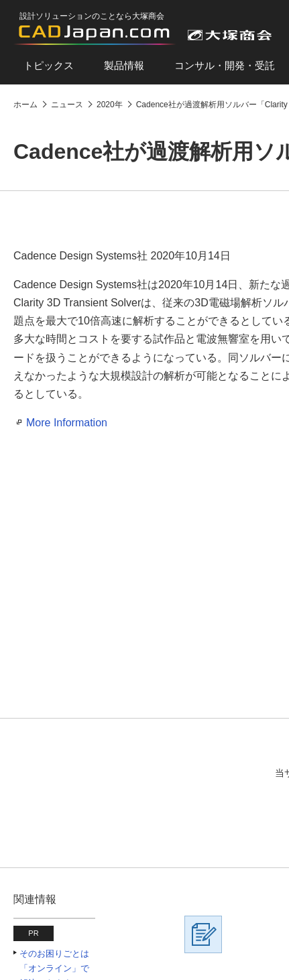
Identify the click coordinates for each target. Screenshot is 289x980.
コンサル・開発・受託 (225, 65)
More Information (67, 423)
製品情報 (124, 65)
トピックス (49, 65)
